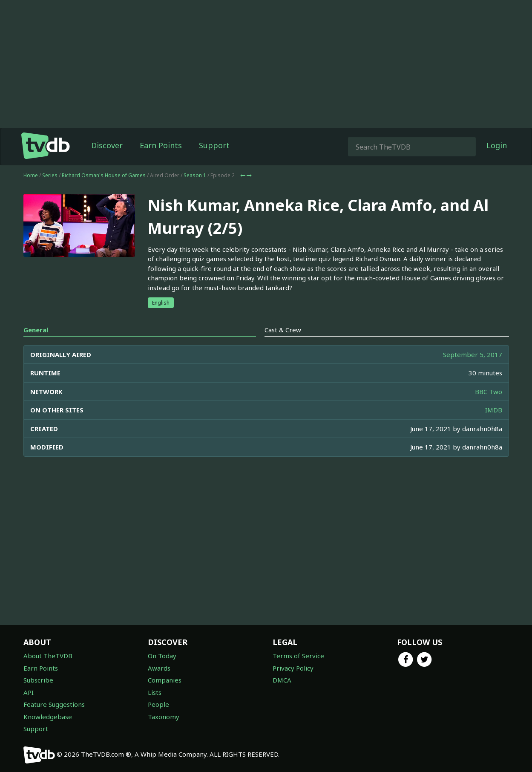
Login (497, 145)
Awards (159, 668)
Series (50, 175)
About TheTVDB (48, 656)
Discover (107, 145)
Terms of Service (298, 656)
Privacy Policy (293, 668)
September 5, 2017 (473, 354)
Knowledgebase (48, 717)
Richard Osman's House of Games (104, 175)
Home (31, 175)
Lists (155, 692)
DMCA (282, 680)
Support (214, 145)
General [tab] (36, 330)
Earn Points (161, 145)
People (158, 704)
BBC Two (489, 392)
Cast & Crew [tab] (283, 330)
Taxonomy (164, 717)
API (29, 692)
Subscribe (38, 680)
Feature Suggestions (54, 704)
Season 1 (195, 175)
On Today (162, 656)
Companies (165, 680)
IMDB (494, 410)
